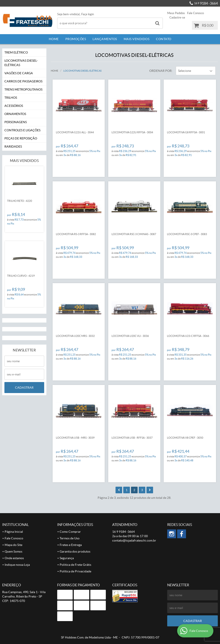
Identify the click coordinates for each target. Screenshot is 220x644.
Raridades (13, 147)
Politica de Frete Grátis (75, 565)
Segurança (67, 558)
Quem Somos (13, 551)
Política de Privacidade (75, 571)
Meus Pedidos (176, 13)
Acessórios (14, 106)
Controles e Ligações (22, 130)
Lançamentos (105, 39)
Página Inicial (14, 532)
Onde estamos (14, 558)
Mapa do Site (13, 545)
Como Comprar (70, 532)
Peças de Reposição (21, 138)
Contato (164, 39)
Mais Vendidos (137, 39)
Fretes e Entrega (71, 545)
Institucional (15, 525)
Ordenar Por (160, 71)
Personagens (16, 122)
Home (54, 39)
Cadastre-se (177, 18)
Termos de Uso (70, 538)
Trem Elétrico (16, 52)
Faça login (88, 14)
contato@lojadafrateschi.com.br (134, 540)
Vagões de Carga (19, 73)
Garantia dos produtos (75, 551)
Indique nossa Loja (17, 565)
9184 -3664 (206, 3)
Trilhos (11, 98)
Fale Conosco (195, 13)
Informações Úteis (75, 525)
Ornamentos (15, 114)
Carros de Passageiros (23, 81)
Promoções (76, 39)
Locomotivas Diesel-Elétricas (21, 63)
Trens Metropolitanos (23, 89)
